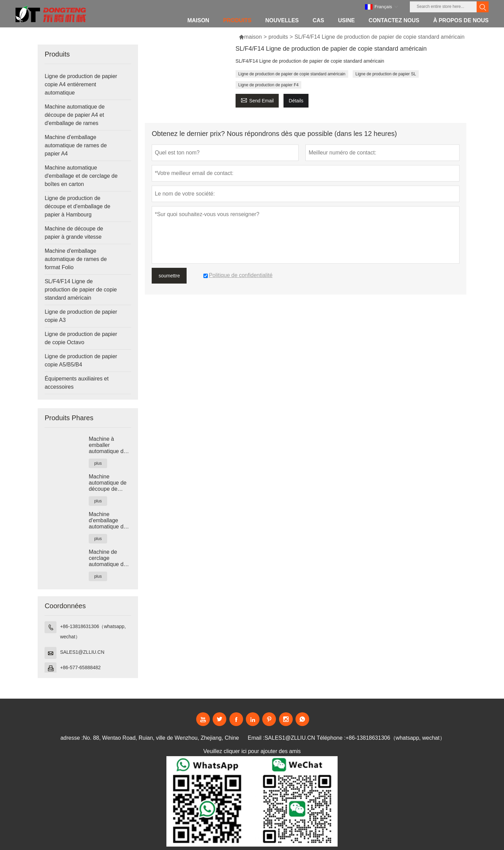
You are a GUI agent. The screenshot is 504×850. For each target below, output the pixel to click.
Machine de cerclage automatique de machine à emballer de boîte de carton (110, 558)
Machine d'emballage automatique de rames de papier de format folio (109, 521)
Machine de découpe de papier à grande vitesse (74, 233)
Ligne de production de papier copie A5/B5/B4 (81, 360)
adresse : (72, 738)
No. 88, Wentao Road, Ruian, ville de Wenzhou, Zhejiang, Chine (161, 738)
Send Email (257, 100)
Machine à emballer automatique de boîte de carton (108, 445)
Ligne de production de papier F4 (268, 85)
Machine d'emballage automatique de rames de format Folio (75, 259)
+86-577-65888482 (80, 667)
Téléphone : (331, 738)
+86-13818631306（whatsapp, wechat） (93, 632)
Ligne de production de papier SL (386, 74)
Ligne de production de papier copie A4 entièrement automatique (81, 84)
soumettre (169, 276)
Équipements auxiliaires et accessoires (77, 383)
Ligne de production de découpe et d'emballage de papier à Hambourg (77, 206)
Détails (296, 101)
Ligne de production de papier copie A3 (81, 316)
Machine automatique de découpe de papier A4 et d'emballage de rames (74, 115)
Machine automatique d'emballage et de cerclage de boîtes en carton (81, 176)
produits (278, 37)
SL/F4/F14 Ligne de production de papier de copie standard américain (81, 290)
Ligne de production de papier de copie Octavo (81, 338)
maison (250, 37)
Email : (256, 738)
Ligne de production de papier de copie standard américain (292, 74)
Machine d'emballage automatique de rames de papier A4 (75, 145)
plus (98, 463)
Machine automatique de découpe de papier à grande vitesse (108, 483)
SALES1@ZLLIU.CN (82, 652)
